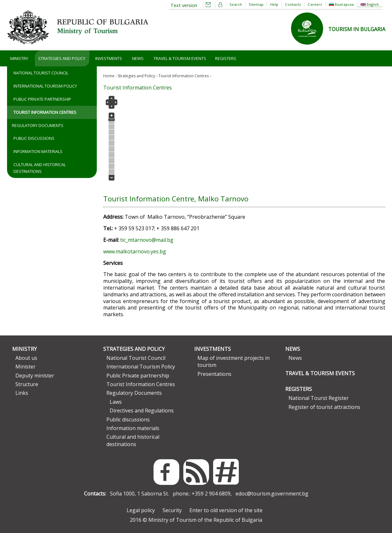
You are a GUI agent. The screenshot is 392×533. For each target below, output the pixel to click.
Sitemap (256, 4)
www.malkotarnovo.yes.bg (135, 251)
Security (172, 510)
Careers (315, 4)
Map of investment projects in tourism (234, 361)
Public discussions (34, 138)
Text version (184, 5)
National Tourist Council (41, 73)
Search (236, 4)
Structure (27, 384)
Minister (25, 367)
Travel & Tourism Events (180, 58)
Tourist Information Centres (45, 112)
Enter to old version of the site (226, 510)
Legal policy (141, 510)
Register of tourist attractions (324, 407)
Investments (109, 58)
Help (274, 4)
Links (22, 393)
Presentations (214, 374)
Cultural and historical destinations (40, 168)
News (138, 58)
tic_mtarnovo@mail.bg (147, 240)
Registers (226, 58)
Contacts (293, 4)
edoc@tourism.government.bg (272, 494)
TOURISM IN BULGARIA (357, 29)
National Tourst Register (319, 398)
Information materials (38, 151)
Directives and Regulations (142, 410)
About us (26, 358)
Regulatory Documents (38, 125)
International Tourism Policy (45, 86)
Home (109, 76)
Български (341, 4)
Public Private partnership (42, 99)
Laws (116, 402)
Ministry (19, 58)
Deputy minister (35, 376)
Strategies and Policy (62, 58)
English (370, 4)
